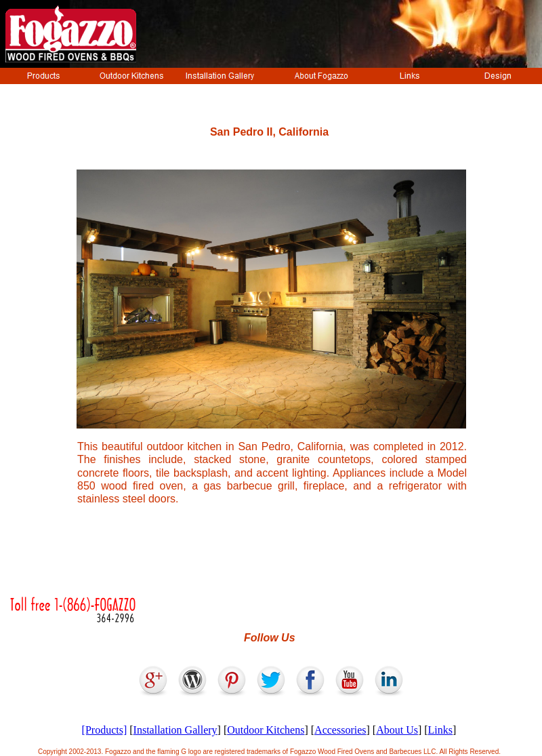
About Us (397, 730)
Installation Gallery (175, 730)
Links (440, 730)
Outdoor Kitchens (266, 730)
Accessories (340, 730)
